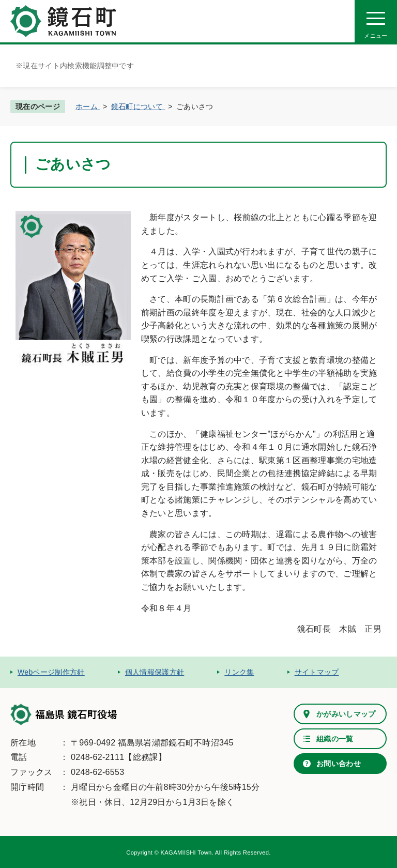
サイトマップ (317, 672)
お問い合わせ (339, 764)
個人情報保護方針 (155, 672)
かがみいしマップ (346, 714)
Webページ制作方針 (51, 672)
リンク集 (239, 672)
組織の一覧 (335, 739)
